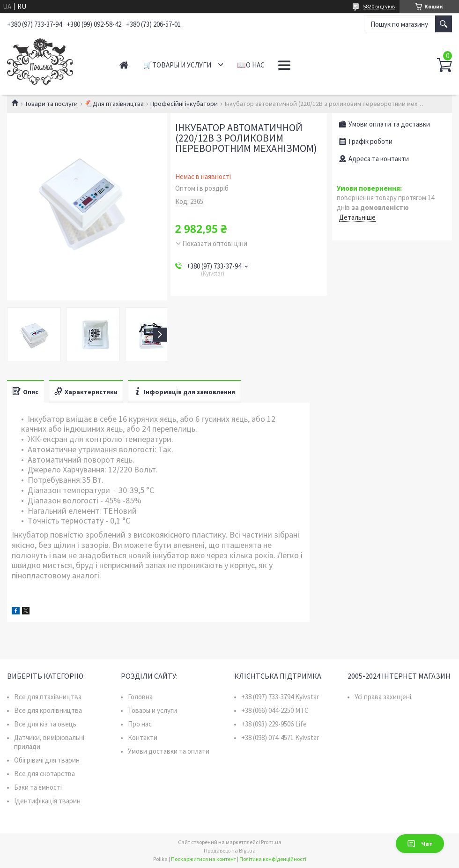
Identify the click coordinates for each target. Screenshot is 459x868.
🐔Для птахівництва (114, 104)
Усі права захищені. (384, 697)
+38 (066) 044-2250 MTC (275, 710)
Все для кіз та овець (45, 724)
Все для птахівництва (48, 697)
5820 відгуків (379, 6)
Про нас (140, 724)
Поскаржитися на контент (204, 859)
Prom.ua (271, 842)
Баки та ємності (38, 787)
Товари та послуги (51, 104)
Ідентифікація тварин (47, 801)
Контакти (143, 737)
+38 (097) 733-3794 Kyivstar (280, 697)
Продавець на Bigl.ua (230, 850)
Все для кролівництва (48, 710)
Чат (420, 844)
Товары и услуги (152, 710)
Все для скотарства (44, 774)
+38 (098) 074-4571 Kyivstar (280, 737)
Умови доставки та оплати (169, 751)
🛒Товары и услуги (177, 65)
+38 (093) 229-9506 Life (274, 724)
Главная (124, 65)
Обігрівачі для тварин (47, 760)
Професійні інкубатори (184, 104)
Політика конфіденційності (273, 859)
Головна (140, 697)
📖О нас (251, 65)
